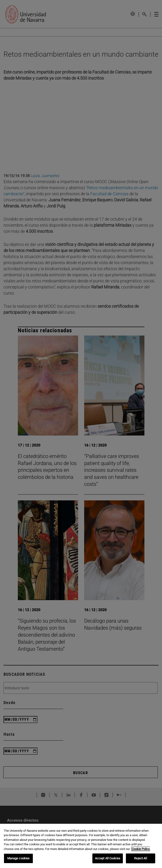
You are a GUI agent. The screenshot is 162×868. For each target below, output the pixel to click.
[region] (81, 846)
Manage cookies (19, 858)
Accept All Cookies (108, 858)
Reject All (140, 858)
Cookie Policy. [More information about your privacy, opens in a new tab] (141, 849)
